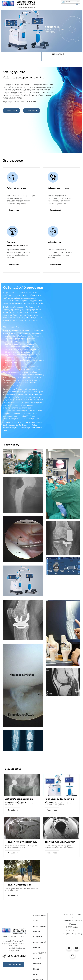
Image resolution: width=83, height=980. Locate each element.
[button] (11, 111)
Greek (66, 2)
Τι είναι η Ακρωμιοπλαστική (60, 842)
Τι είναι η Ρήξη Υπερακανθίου (21, 842)
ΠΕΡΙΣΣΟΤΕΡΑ (57, 54)
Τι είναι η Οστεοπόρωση (18, 885)
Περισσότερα (13, 810)
